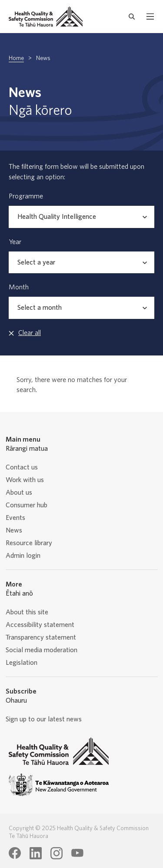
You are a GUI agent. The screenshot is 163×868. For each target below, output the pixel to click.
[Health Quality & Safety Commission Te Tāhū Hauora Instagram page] (57, 853)
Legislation (22, 663)
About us (19, 493)
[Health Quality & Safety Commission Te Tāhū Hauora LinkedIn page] (36, 853)
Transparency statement (41, 637)
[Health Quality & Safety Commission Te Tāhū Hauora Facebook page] (15, 853)
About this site (27, 612)
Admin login (23, 556)
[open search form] (132, 17)
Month (19, 287)
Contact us (22, 467)
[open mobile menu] (150, 17)
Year (15, 242)
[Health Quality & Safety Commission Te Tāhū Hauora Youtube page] (77, 853)
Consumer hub (27, 505)
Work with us (25, 480)
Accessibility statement (40, 625)
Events (15, 518)
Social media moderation (42, 650)
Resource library (29, 543)
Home (16, 58)
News (14, 530)
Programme (26, 196)
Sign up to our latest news (44, 719)
